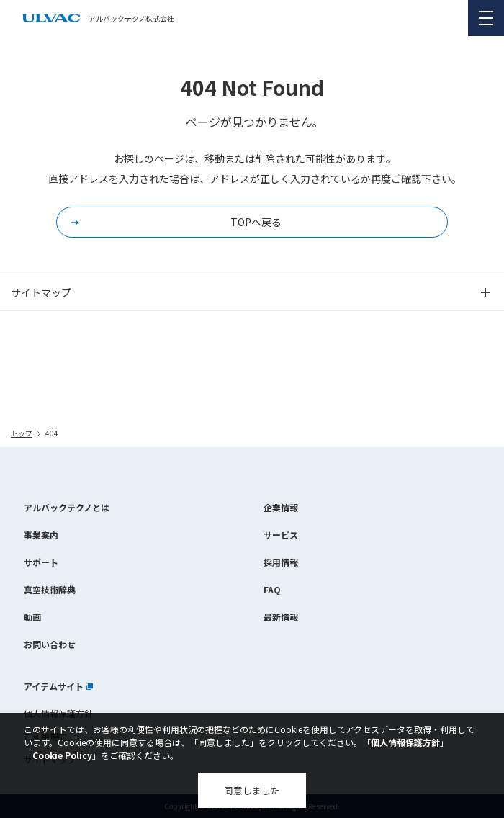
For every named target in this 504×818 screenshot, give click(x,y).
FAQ (272, 589)
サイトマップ (41, 293)
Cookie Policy (62, 755)
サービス (281, 535)
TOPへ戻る (256, 222)
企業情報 (281, 507)
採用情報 (281, 562)
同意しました (252, 790)
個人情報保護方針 (405, 742)
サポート (41, 562)
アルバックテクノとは (67, 507)
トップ (22, 433)
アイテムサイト (58, 686)
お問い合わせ (50, 644)
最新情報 (281, 617)
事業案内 (41, 535)
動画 (32, 617)
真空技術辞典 (50, 589)
